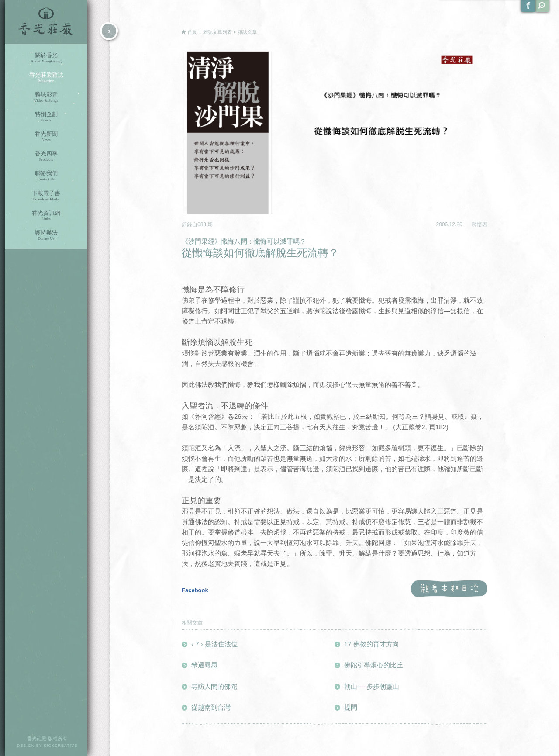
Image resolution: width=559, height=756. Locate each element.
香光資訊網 (46, 216)
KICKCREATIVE (60, 746)
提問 (351, 707)
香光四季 (46, 156)
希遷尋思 (204, 665)
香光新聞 (46, 136)
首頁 (192, 32)
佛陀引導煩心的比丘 (374, 665)
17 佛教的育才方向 (372, 644)
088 (202, 224)
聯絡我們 (46, 176)
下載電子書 (46, 196)
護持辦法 (46, 235)
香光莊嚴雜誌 (46, 78)
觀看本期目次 (449, 589)
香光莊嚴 (46, 22)
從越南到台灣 (211, 707)
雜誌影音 (46, 97)
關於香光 (46, 58)
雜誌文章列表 (217, 32)
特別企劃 (46, 117)
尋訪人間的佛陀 (214, 686)
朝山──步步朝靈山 (372, 686)
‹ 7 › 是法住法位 (214, 644)
